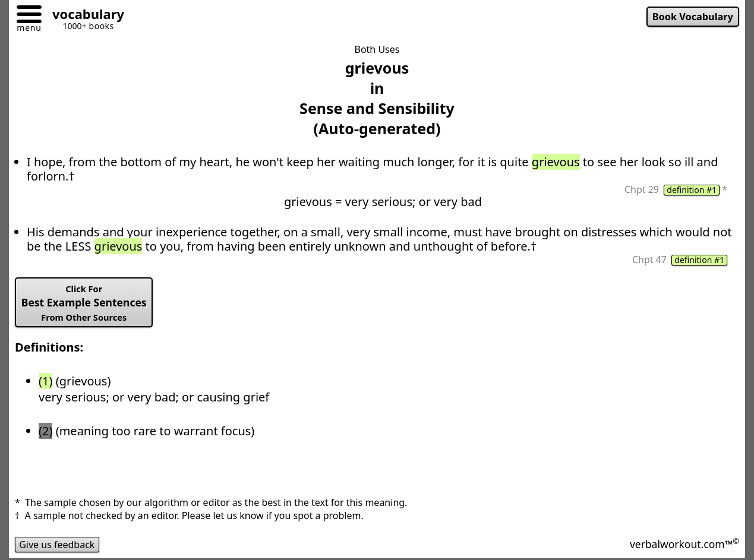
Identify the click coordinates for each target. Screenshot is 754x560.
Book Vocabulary (693, 17)
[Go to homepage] (84, 16)
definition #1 (692, 190)
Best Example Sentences (84, 303)
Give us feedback (57, 545)
